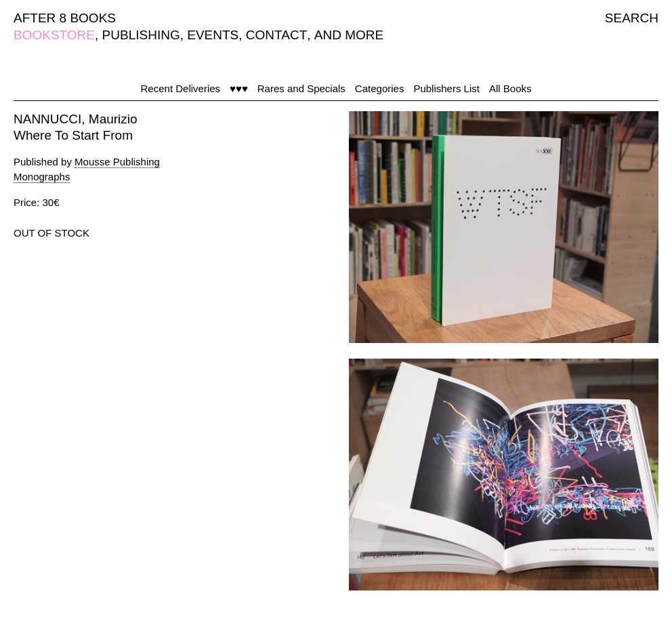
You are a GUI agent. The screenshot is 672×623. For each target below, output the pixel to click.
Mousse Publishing (117, 162)
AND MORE (349, 35)
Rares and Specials (301, 88)
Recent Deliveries (181, 88)
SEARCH (632, 18)
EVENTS (213, 35)
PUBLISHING (141, 35)
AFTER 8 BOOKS (65, 18)
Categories (380, 88)
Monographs (42, 177)
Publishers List (446, 88)
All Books (510, 88)
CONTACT (276, 35)
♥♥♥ (239, 88)
